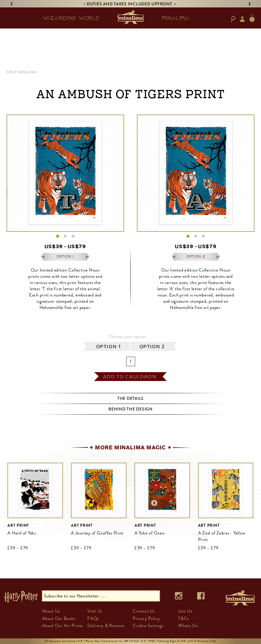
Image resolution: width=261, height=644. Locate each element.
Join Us (185, 611)
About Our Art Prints (62, 626)
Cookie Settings (148, 626)
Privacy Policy (146, 618)
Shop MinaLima (22, 72)
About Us (51, 611)
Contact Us (144, 611)
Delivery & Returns (106, 626)
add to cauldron (130, 377)
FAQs (93, 618)
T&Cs (184, 618)
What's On (188, 626)
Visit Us (95, 611)
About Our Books (58, 618)
